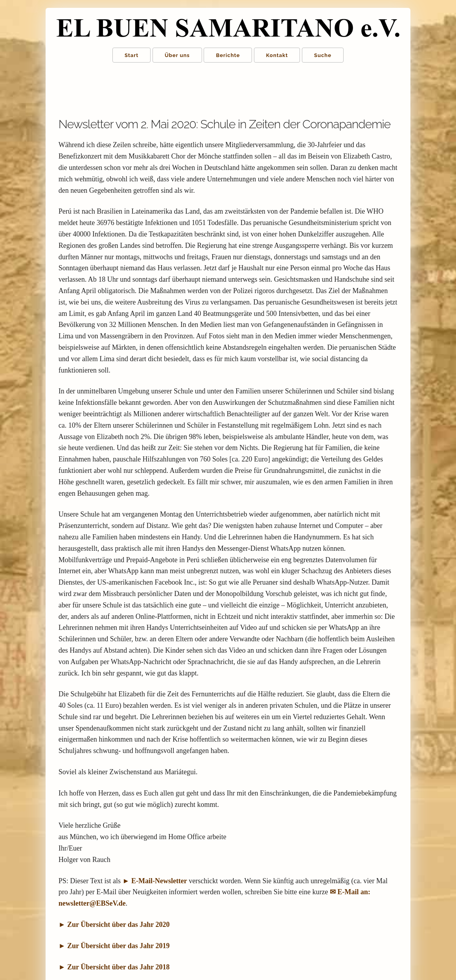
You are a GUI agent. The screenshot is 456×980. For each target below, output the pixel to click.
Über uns (177, 55)
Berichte (228, 55)
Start (131, 55)
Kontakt (277, 55)
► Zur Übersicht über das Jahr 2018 (114, 967)
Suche (323, 55)
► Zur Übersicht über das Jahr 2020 (114, 925)
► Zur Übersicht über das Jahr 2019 (114, 946)
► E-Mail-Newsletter (155, 881)
